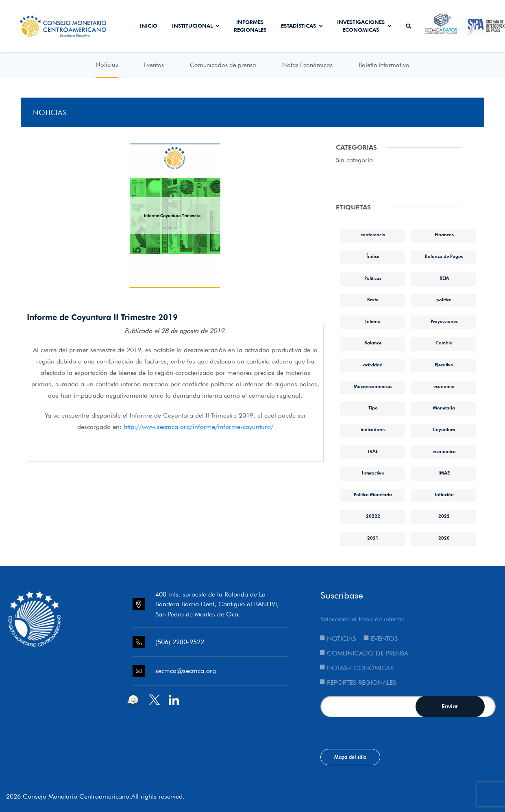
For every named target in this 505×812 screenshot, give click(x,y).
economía (444, 386)
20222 (373, 516)
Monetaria (444, 408)
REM (444, 278)
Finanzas (444, 235)
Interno (373, 321)
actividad (373, 365)
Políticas (373, 278)
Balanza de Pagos (444, 256)
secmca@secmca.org (186, 671)
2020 (444, 538)
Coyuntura (444, 429)
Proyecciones (444, 321)
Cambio (444, 343)
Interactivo (373, 473)
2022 (444, 516)
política (444, 300)
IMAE (444, 473)
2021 (373, 538)
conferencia (373, 235)
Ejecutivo (444, 365)
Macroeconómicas (373, 386)
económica (444, 451)
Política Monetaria (373, 494)
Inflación (444, 494)
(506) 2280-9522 (180, 642)
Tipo (373, 408)
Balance (373, 343)
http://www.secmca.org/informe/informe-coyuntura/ (199, 427)
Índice (373, 256)
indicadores (373, 429)
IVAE (373, 451)
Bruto (373, 300)
